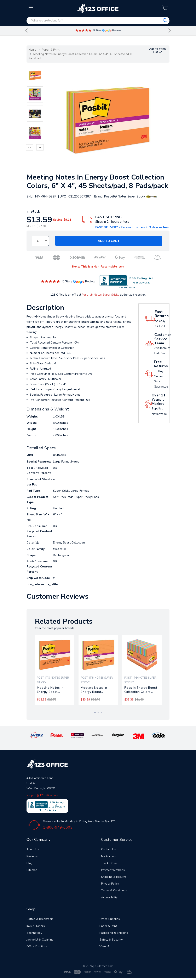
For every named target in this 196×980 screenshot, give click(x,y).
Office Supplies (110, 919)
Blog (30, 863)
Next (169, 31)
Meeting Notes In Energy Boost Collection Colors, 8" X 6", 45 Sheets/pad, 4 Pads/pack (54, 690)
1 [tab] (95, 713)
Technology (34, 933)
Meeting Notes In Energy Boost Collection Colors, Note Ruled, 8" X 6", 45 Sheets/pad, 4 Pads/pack (98, 690)
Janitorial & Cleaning (40, 940)
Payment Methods (113, 870)
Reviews (32, 856)
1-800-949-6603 (58, 827)
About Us (33, 849)
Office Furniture (37, 946)
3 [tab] (101, 713)
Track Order (109, 863)
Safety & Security (111, 940)
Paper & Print (51, 50)
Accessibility (109, 897)
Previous (27, 31)
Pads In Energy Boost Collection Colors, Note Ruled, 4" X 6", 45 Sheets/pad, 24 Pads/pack (142, 690)
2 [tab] (98, 713)
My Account (109, 856)
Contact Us (108, 849)
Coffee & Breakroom (40, 919)
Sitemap (32, 870)
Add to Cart (109, 241)
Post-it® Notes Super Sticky (100, 295)
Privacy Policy (110, 884)
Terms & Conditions (114, 890)
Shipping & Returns (114, 877)
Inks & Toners (36, 926)
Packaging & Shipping (114, 933)
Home (32, 50)
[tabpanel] (55, 670)
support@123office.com (42, 795)
